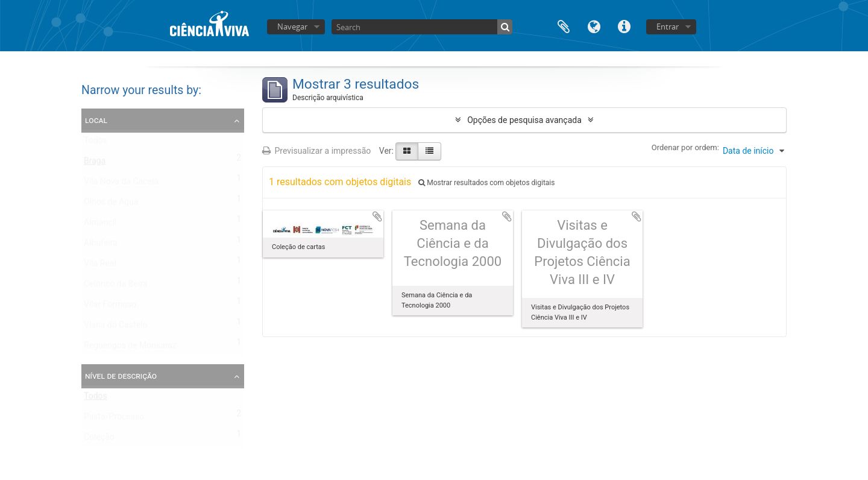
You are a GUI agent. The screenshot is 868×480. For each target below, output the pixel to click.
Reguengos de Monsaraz (130, 348)
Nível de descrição (121, 376)
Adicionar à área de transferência (377, 216)
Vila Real (100, 266)
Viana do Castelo (115, 327)
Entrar (668, 27)
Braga (95, 163)
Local (96, 120)
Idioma (594, 26)
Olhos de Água (111, 204)
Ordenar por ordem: (685, 147)
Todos (96, 143)
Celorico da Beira (115, 286)
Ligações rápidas (624, 26)
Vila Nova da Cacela (121, 184)
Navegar (292, 27)
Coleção (99, 440)
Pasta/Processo (114, 419)
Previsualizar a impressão (316, 151)
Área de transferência (564, 26)
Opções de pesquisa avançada (524, 120)
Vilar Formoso (110, 307)
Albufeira (101, 245)
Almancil (100, 225)
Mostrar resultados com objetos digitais (486, 183)
